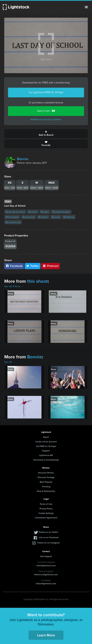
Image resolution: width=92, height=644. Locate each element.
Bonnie (23, 159)
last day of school (15, 212)
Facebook (14, 266)
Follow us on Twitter (48, 532)
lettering (69, 217)
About (46, 437)
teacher (43, 217)
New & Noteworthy (46, 491)
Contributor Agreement (46, 518)
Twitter (33, 266)
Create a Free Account (46, 442)
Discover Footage (46, 477)
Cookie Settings (46, 513)
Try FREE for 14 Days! (46, 446)
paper (45, 212)
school (33, 212)
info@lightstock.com (46, 565)
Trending (46, 486)
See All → (10, 362)
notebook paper (61, 212)
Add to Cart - (46, 111)
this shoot (37, 281)
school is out (13, 222)
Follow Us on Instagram (48, 543)
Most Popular (46, 482)
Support (46, 451)
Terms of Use (46, 504)
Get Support (46, 556)
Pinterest (51, 266)
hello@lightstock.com (46, 583)
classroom (29, 217)
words (56, 217)
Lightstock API (46, 455)
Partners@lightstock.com (46, 574)
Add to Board (46, 134)
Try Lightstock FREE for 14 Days (46, 92)
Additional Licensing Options (46, 119)
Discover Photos (46, 473)
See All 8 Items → (14, 286)
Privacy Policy (46, 509)
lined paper (12, 217)
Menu (86, 7)
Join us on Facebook (49, 537)
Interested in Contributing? (46, 460)
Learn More (46, 635)
